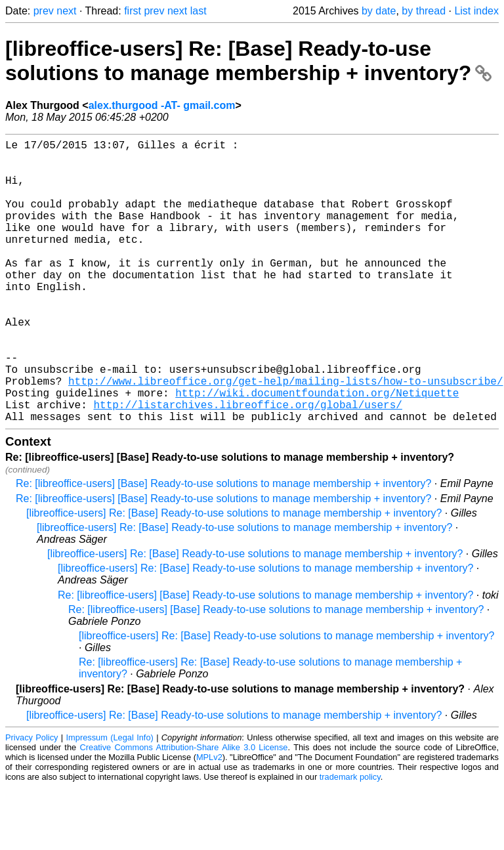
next (66, 11)
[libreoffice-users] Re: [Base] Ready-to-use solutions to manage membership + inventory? (248, 61)
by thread (424, 11)
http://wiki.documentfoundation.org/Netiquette (317, 450)
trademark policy (350, 840)
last (199, 11)
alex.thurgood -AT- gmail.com (162, 105)
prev (44, 11)
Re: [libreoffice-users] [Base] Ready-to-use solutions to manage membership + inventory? (223, 546)
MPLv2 (209, 820)
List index (476, 11)
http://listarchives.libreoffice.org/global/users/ (247, 465)
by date (379, 11)
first (133, 11)
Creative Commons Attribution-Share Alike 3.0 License (184, 810)
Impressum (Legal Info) (110, 800)
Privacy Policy (31, 800)
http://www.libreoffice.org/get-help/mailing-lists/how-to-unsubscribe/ (285, 436)
